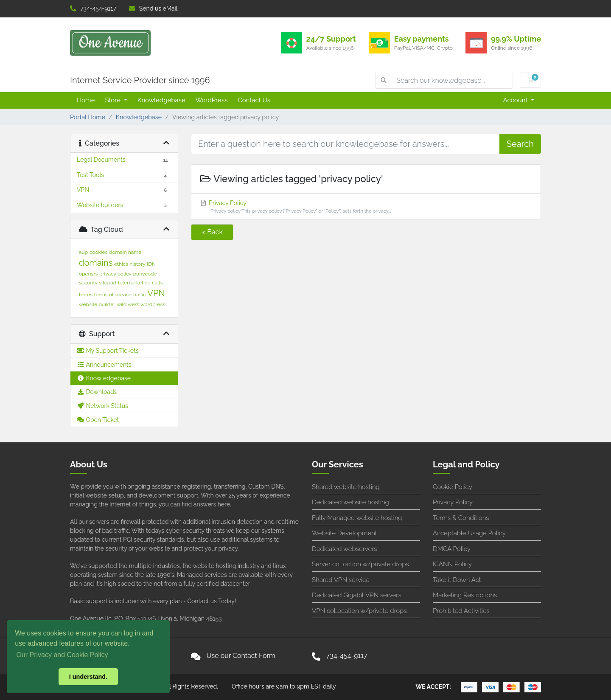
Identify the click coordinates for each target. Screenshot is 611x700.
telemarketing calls (140, 283)
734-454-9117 (93, 8)
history (137, 264)
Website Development (345, 533)
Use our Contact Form (241, 656)
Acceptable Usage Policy (469, 533)
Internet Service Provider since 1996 (140, 80)
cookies (99, 252)
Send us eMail (153, 8)
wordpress (153, 304)
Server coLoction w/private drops (360, 564)
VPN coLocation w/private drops (359, 611)
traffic (140, 295)
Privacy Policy (366, 207)
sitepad (108, 283)
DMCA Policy (452, 549)
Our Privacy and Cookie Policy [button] (62, 655)
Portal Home (88, 117)
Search (520, 144)
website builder (97, 304)
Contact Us (254, 100)
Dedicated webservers (344, 549)
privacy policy (115, 274)
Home (86, 100)
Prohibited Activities (461, 611)
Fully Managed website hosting (357, 518)
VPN (156, 293)
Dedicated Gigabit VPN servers (357, 595)
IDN (151, 264)
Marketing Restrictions (465, 595)
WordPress (212, 100)
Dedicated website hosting (350, 502)
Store (113, 100)
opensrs (88, 274)
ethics (121, 264)
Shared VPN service (341, 580)
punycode (145, 274)
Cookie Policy (453, 487)
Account (516, 100)
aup (83, 252)
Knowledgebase (161, 100)
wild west (128, 304)
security (88, 283)
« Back (212, 232)
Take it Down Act (457, 580)
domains (96, 263)
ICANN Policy (452, 564)
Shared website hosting (346, 487)
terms (86, 295)
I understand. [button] (88, 677)
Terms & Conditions (461, 518)
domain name (125, 252)
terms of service (113, 295)
